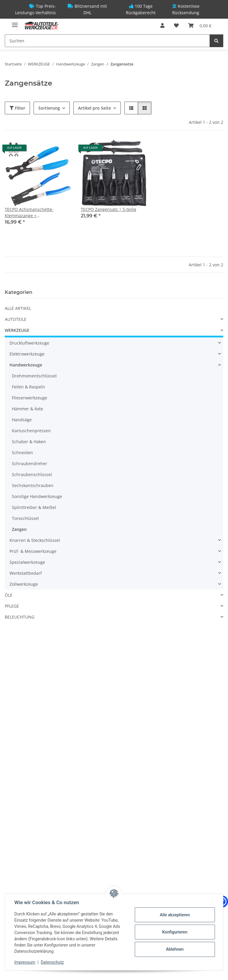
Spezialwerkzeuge (27, 562)
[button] (162, 25)
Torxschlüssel (25, 518)
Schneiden (22, 453)
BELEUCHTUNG (20, 617)
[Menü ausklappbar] (15, 22)
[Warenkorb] (200, 25)
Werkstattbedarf (26, 573)
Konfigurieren (174, 932)
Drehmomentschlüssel (34, 376)
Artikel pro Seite (95, 108)
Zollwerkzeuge (24, 584)
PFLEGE (12, 606)
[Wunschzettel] (176, 25)
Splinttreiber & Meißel (34, 507)
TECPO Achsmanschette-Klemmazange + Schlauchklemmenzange (29, 213)
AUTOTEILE (16, 319)
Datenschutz (53, 962)
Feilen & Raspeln (28, 387)
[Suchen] (107, 41)
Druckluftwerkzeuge (29, 343)
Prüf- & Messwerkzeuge (33, 551)
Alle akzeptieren (174, 915)
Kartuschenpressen (31, 431)
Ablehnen (174, 949)
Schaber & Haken (29, 442)
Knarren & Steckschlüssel (35, 540)
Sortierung (49, 108)
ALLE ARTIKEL (18, 308)
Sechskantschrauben (33, 485)
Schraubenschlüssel (32, 474)
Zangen (19, 529)
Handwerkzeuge (26, 365)
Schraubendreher (30, 463)
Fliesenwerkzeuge (30, 398)
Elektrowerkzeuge (27, 354)
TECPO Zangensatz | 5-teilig (109, 209)
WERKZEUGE (17, 330)
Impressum (25, 962)
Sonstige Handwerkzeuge (37, 496)
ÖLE (9, 595)
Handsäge (22, 420)
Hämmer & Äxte (27, 409)
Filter (17, 108)
